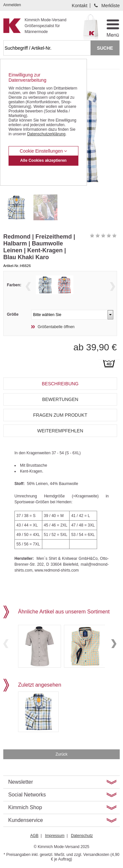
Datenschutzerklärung (46, 134)
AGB (34, 836)
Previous (28, 286)
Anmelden (12, 5)
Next (113, 286)
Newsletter (21, 782)
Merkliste (111, 6)
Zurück (61, 754)
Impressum (55, 836)
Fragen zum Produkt (60, 415)
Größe (13, 314)
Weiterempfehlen (60, 431)
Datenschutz (82, 836)
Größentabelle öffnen (56, 327)
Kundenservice (26, 820)
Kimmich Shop (25, 807)
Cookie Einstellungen (43, 151)
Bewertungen (60, 399)
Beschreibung (60, 384)
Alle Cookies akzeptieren (43, 160)
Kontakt (80, 6)
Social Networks (27, 795)
